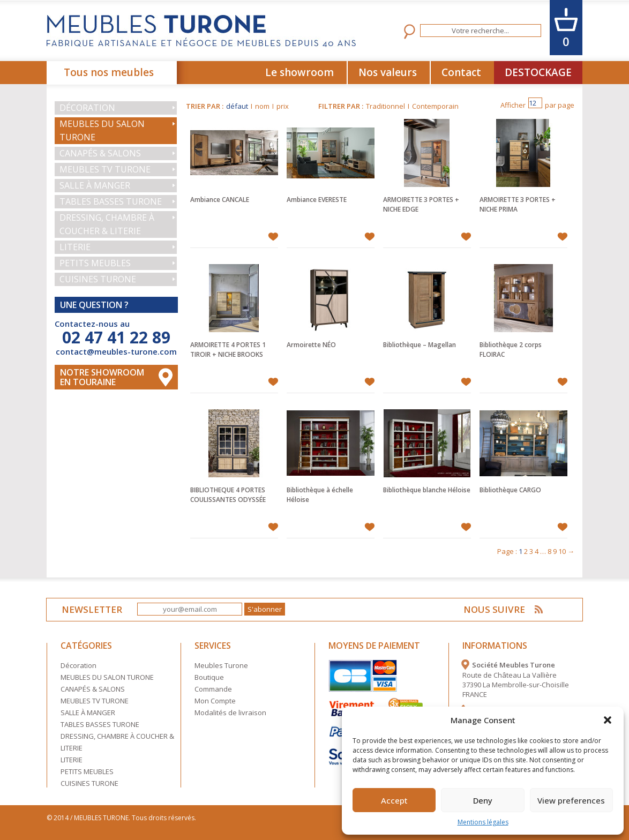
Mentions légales (483, 822)
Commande (213, 689)
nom (262, 106)
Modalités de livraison (230, 712)
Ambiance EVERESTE (317, 200)
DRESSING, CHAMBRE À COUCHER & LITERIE (107, 224)
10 (562, 551)
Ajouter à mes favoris (273, 237)
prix (283, 106)
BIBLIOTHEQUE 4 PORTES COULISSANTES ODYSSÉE (228, 495)
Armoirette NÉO (311, 345)
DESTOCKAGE (538, 72)
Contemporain (435, 106)
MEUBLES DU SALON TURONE (102, 130)
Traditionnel (385, 106)
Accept (394, 800)
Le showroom (299, 72)
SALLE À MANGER (95, 185)
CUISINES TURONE (98, 279)
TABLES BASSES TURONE (111, 201)
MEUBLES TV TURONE (105, 169)
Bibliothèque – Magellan (420, 345)
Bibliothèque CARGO (510, 490)
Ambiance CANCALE (220, 200)
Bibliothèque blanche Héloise (427, 490)
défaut (237, 106)
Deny (483, 800)
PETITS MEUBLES (95, 263)
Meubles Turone (221, 665)
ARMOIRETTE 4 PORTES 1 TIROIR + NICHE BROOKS (228, 350)
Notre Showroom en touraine (102, 377)
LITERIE (75, 247)
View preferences (571, 800)
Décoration (87, 108)
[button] (608, 720)
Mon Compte (215, 701)
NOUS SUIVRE (494, 609)
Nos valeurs (388, 72)
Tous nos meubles (109, 72)
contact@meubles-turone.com (116, 351)
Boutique (209, 677)
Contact (461, 72)
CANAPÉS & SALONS (100, 153)
